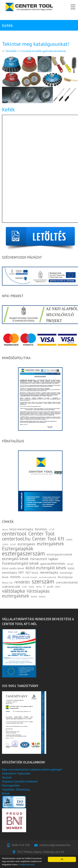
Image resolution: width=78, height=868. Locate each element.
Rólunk (6, 794)
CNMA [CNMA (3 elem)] (69, 540)
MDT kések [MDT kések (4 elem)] (32, 573)
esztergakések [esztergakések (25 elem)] (50, 544)
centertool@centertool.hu (55, 845)
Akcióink (7, 778)
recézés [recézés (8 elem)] (15, 577)
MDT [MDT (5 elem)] (21, 573)
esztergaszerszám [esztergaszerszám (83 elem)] (24, 553)
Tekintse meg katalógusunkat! (36, 44)
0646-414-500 (21, 845)
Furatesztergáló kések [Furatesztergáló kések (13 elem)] (20, 563)
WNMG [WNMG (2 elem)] (42, 597)
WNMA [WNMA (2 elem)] (34, 597)
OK (62, 859)
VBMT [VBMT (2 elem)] (58, 587)
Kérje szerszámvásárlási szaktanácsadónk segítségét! (32, 770)
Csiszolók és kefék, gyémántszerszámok (43, 51)
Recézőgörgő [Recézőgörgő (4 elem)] (65, 577)
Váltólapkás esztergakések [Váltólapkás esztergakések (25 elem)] (26, 593)
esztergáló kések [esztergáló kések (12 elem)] (15, 559)
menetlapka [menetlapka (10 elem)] (49, 572)
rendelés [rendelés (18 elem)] (22, 582)
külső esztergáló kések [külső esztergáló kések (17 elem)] (46, 568)
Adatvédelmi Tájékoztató (16, 774)
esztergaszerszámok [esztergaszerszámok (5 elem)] (59, 554)
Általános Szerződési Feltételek (20, 782)
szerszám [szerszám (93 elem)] (43, 581)
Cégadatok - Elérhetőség (16, 790)
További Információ (27, 865)
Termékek (11, 51)
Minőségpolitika (11, 786)
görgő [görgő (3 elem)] (70, 564)
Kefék (8, 109)
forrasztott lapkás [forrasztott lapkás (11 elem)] (44, 559)
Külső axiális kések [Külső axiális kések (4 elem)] (13, 568)
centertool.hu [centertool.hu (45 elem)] (16, 539)
